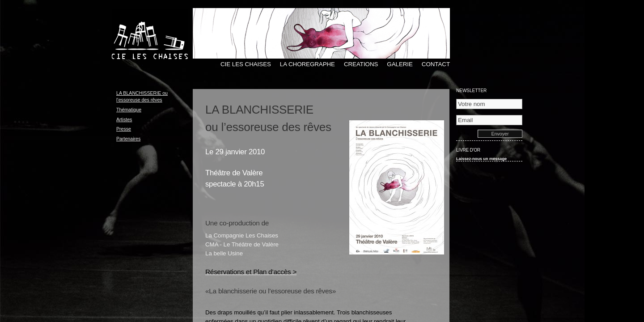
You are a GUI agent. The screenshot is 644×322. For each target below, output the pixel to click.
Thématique (129, 110)
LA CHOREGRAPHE (307, 64)
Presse (124, 129)
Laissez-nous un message (481, 159)
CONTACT (436, 64)
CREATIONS (361, 64)
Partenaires (128, 139)
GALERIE (400, 64)
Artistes (124, 119)
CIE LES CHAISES (246, 64)
